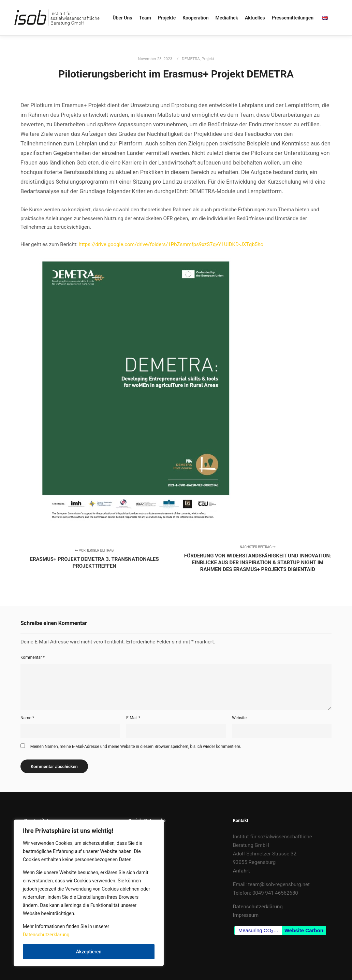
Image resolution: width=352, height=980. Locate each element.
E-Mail (133, 718)
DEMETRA (191, 59)
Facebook (140, 837)
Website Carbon (304, 930)
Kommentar (33, 657)
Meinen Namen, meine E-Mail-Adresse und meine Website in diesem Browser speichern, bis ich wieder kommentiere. (136, 747)
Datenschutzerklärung (46, 935)
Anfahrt (241, 871)
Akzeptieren (89, 952)
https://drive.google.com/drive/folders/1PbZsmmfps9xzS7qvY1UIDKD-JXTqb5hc (171, 244)
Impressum (246, 915)
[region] (89, 893)
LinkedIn (138, 845)
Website (239, 718)
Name (27, 718)
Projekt (208, 59)
